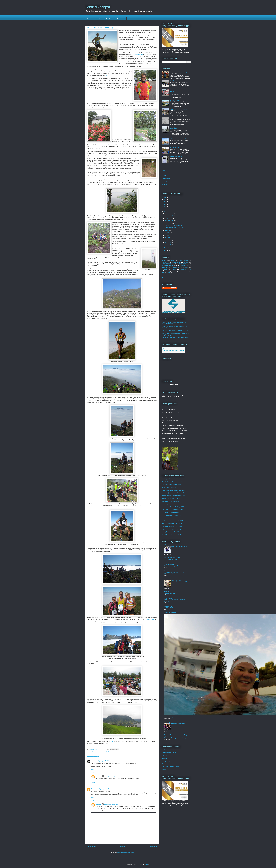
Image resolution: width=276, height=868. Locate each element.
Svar (93, 769)
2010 (165, 250)
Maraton (164, 267)
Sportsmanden (166, 179)
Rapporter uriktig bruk (169, 278)
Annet (164, 261)
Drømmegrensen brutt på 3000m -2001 (172, 524)
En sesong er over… (169, 608)
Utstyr (169, 273)
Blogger (146, 864)
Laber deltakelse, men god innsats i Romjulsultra (175, 338)
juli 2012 (168, 231)
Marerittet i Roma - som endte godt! (179, 72)
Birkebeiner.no (166, 761)
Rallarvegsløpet (139, 55)
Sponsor (167, 271)
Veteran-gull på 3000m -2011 (170, 479)
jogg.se (164, 769)
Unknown (99, 776)
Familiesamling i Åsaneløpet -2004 (171, 512)
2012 (165, 211)
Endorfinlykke (168, 722)
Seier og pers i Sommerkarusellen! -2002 (173, 518)
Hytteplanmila (183, 264)
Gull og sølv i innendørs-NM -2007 (171, 501)
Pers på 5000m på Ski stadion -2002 (172, 515)
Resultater (99, 19)
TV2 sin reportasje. (149, 619)
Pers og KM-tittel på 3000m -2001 (171, 532)
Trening (180, 271)
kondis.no (164, 758)
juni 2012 (168, 233)
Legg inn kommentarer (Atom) (125, 853)
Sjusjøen (174, 269)
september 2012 (170, 221)
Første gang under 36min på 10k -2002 (172, 521)
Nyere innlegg (91, 847)
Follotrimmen (165, 262)
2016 (165, 202)
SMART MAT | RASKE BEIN (172, 558)
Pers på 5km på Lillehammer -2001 (171, 535)
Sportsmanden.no (167, 750)
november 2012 (170, 216)
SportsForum (109, 19)
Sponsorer (165, 184)
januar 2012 (168, 245)
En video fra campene (169, 717)
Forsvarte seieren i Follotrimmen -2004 (172, 510)
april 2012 (168, 238)
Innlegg (164, 170)
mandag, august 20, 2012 (111, 804)
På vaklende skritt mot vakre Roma (179, 109)
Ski (190, 269)
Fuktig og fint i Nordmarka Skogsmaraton (177, 128)
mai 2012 (168, 235)
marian (93, 761)
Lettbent (166, 579)
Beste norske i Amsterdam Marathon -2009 (173, 490)
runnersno (165, 269)
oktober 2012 (169, 218)
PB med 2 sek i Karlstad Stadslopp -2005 (173, 507)
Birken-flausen (173, 81)
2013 (165, 209)
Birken (173, 261)
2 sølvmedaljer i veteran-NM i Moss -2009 (173, 493)
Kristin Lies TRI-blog (170, 613)
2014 (165, 207)
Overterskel (167, 592)
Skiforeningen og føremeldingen (170, 767)
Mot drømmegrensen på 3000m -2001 (172, 526)
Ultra (163, 273)
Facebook (164, 181)
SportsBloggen (98, 7)
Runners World (166, 764)
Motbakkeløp (108, 752)
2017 (165, 199)
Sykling (173, 271)
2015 (165, 204)
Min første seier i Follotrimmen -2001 (172, 529)
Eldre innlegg (153, 847)
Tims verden (167, 571)
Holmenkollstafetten (167, 264)
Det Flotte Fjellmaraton (176, 100)
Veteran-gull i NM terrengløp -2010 (171, 485)
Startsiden (90, 19)
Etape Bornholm (184, 261)
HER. (106, 75)
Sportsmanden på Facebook (169, 753)
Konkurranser (96, 752)
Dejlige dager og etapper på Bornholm (180, 139)
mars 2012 (168, 240)
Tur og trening (168, 598)
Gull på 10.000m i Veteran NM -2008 (172, 498)
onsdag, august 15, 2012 (103, 761)
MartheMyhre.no (168, 606)
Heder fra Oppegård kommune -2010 (172, 482)
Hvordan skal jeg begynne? (171, 566)
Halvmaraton (186, 262)
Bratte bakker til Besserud (177, 157)
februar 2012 (169, 242)
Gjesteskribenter (176, 262)
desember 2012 (170, 213)
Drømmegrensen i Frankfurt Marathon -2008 (174, 496)
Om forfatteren (121, 19)
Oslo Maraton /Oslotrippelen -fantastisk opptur (176, 738)
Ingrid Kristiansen (169, 564)
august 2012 (169, 223)
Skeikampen (183, 269)
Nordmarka (186, 268)
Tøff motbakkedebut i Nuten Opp (174, 228)
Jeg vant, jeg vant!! (175, 148)
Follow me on (170, 288)
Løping (102, 752)
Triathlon (187, 271)
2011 (165, 248)
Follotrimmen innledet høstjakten (174, 225)
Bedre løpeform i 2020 (170, 593)
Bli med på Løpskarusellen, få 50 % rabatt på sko (175, 331)
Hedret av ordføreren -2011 (169, 487)
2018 (165, 197)
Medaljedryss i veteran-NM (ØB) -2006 (172, 504)
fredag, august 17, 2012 (104, 789)
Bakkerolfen (167, 545)
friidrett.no (165, 756)
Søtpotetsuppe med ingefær (171, 559)
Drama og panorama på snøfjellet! (179, 118)
